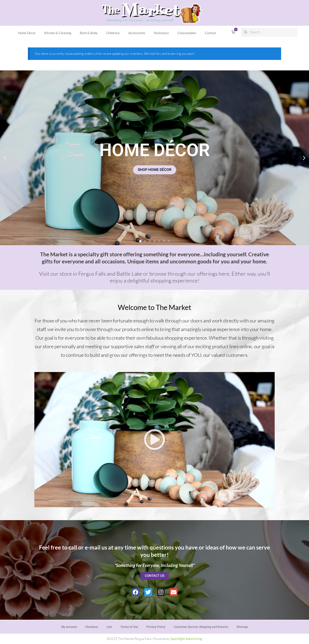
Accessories (137, 33)
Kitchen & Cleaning (58, 33)
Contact (211, 33)
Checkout (91, 627)
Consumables (187, 33)
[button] (5, 158)
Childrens (113, 33)
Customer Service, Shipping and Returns (202, 627)
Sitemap (243, 627)
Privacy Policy (156, 627)
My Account (68, 627)
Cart (109, 627)
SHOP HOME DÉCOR (155, 170)
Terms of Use (129, 627)
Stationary (161, 33)
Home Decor (27, 33)
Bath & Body (89, 33)
